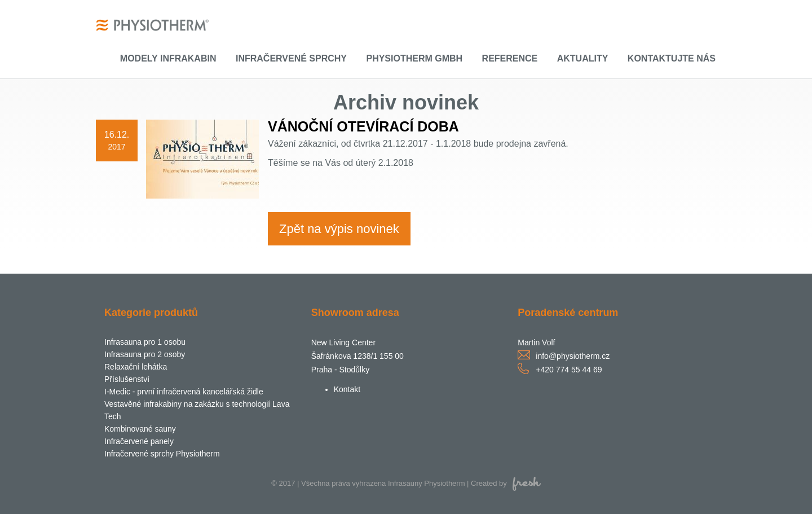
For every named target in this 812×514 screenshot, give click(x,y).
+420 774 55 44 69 (569, 370)
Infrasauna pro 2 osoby (145, 354)
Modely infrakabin (168, 58)
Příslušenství (127, 379)
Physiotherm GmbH (414, 58)
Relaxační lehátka (136, 367)
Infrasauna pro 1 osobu (145, 342)
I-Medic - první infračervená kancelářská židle (184, 392)
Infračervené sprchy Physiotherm (162, 454)
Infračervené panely (139, 441)
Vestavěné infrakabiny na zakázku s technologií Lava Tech (197, 410)
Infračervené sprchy (291, 58)
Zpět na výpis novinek (339, 229)
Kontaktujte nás (672, 58)
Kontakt (347, 389)
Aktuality (583, 58)
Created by (506, 483)
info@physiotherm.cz (573, 356)
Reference (510, 58)
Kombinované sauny (140, 429)
